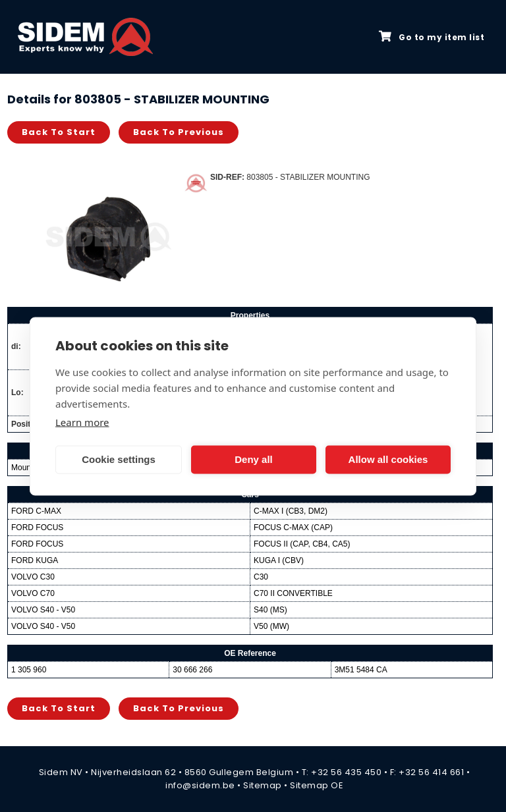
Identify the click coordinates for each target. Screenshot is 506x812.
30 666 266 (192, 670)
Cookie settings (119, 459)
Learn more (82, 421)
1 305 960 (29, 670)
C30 (261, 577)
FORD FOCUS (37, 528)
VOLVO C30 (33, 577)
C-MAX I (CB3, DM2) (291, 511)
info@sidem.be (200, 785)
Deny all (254, 459)
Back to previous (179, 132)
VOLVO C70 (33, 593)
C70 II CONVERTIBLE (293, 593)
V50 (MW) (271, 626)
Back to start (59, 132)
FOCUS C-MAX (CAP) (293, 528)
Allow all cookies (388, 459)
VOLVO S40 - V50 (43, 610)
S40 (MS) (270, 610)
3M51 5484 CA (361, 670)
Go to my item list (432, 37)
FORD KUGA (35, 560)
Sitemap (263, 785)
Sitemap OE (317, 785)
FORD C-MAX (36, 511)
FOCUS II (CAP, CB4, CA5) (302, 544)
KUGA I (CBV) (279, 560)
